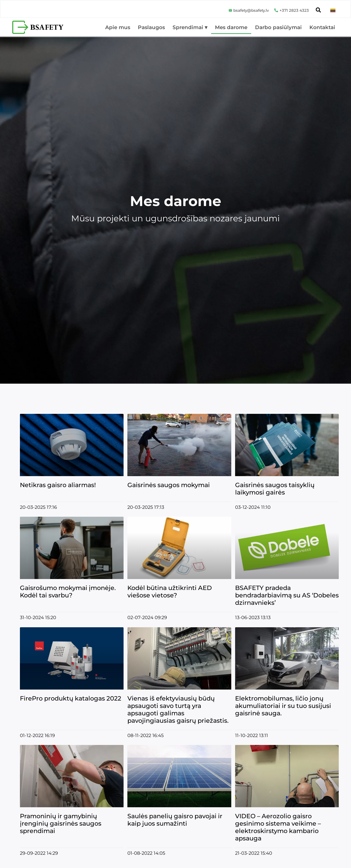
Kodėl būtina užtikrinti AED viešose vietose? (170, 592)
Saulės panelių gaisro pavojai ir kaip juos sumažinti (175, 820)
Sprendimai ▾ (190, 27)
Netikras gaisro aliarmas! (58, 485)
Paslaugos (151, 27)
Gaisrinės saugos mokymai (169, 485)
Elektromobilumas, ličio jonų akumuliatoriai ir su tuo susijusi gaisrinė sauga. (283, 706)
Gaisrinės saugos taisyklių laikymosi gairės (275, 489)
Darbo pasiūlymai (278, 27)
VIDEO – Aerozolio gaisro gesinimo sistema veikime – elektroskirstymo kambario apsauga (278, 827)
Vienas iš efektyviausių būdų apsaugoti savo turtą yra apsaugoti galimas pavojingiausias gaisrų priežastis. (178, 709)
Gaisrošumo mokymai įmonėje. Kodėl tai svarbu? (68, 592)
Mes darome (231, 27)
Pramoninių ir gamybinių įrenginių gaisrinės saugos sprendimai (61, 823)
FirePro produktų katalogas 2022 (71, 698)
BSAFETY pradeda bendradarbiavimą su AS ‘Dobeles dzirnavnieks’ (287, 595)
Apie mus (118, 27)
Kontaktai (322, 27)
